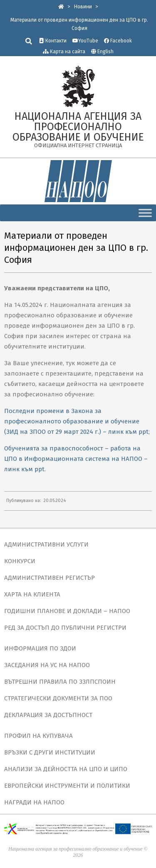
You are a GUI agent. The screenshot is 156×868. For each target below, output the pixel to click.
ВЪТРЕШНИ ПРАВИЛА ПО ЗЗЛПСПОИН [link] (60, 682)
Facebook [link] (118, 41)
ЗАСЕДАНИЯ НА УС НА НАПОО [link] (47, 665)
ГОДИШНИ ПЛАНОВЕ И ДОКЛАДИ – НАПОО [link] (67, 611)
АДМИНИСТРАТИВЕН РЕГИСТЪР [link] (50, 578)
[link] (61, 7)
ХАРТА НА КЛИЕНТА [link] (32, 594)
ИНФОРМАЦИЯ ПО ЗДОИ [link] (40, 648)
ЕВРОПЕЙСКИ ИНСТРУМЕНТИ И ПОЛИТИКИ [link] (67, 786)
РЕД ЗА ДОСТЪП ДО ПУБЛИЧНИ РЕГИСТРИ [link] (65, 628)
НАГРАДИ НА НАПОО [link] (34, 802)
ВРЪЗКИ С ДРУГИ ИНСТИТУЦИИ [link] (50, 752)
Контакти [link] (53, 41)
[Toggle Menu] (145, 213)
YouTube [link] (85, 41)
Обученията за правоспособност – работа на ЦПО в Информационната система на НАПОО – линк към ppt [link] (76, 459)
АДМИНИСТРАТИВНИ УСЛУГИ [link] (46, 544)
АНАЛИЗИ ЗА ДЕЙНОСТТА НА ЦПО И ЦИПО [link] (66, 769)
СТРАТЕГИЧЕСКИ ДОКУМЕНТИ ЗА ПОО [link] (58, 698)
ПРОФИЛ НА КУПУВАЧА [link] (38, 736)
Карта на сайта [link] (64, 52)
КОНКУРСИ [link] (20, 561)
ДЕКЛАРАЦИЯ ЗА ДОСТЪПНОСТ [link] (48, 715)
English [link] (105, 52)
